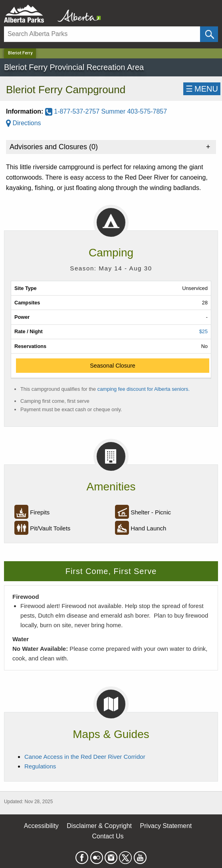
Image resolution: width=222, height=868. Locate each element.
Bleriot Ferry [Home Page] (20, 53)
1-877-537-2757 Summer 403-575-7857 (106, 111)
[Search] (102, 34)
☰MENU (202, 89)
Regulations (40, 766)
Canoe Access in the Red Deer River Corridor (85, 757)
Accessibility (41, 826)
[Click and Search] (209, 34)
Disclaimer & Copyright (99, 826)
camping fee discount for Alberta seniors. (144, 389)
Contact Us (108, 836)
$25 (203, 331)
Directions (24, 123)
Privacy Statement (166, 826)
